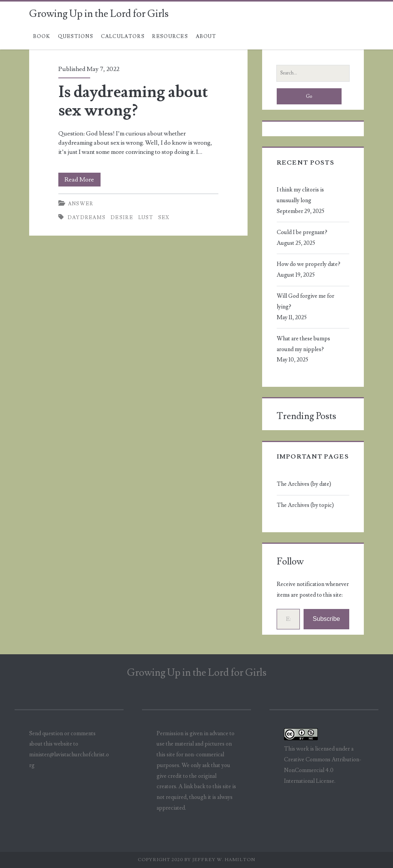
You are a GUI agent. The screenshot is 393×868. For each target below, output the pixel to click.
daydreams (87, 218)
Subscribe (326, 619)
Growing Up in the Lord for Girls (99, 14)
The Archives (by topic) (305, 505)
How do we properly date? (309, 264)
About (206, 36)
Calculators (123, 36)
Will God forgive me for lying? (305, 301)
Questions (76, 36)
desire (122, 218)
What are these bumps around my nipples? (303, 344)
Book (42, 36)
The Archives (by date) (304, 484)
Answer (81, 204)
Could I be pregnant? (302, 232)
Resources (170, 36)
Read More (83, 180)
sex (164, 218)
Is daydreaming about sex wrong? (133, 101)
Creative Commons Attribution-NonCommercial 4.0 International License (323, 770)
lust (146, 218)
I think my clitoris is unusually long (300, 195)
